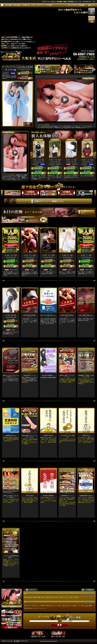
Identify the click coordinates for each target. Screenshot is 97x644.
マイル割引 (75, 597)
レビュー (37, 606)
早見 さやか (54, 160)
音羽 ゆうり (48, 255)
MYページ (77, 606)
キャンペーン (65, 597)
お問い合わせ (29, 608)
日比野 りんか (25, 67)
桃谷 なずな (87, 160)
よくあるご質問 (87, 606)
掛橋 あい (67, 255)
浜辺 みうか (29, 255)
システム (56, 597)
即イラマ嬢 (46, 606)
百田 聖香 (10, 315)
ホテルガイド (68, 606)
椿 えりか (38, 160)
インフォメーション (41, 608)
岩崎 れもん (10, 255)
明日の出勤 (38, 597)
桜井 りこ (71, 160)
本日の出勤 (29, 597)
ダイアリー (29, 606)
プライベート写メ (56, 606)
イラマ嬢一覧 (47, 597)
